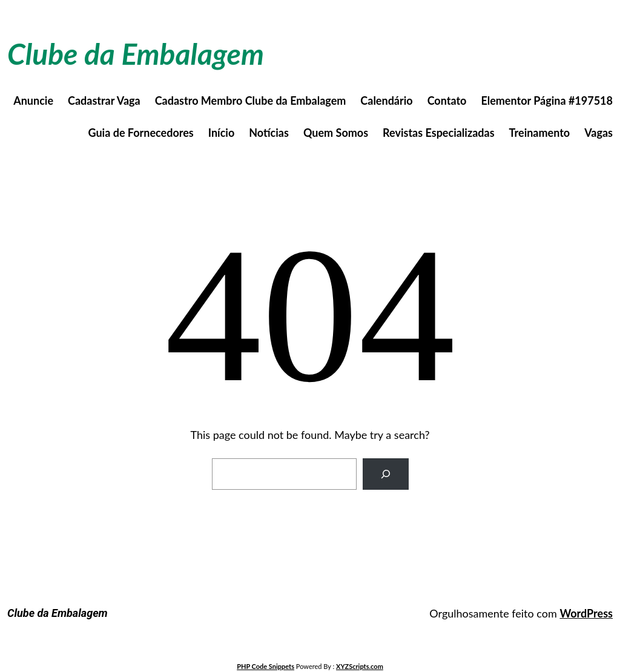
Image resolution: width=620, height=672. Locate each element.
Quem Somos (336, 133)
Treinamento (540, 133)
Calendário (386, 100)
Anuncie (33, 100)
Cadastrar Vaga (104, 100)
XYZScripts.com (360, 666)
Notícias (269, 133)
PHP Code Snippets (265, 666)
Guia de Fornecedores (141, 133)
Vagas (599, 133)
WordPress (586, 613)
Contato (447, 100)
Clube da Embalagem (136, 54)
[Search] (386, 474)
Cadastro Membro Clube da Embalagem (251, 100)
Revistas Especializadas (439, 133)
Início (222, 133)
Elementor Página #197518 (547, 100)
